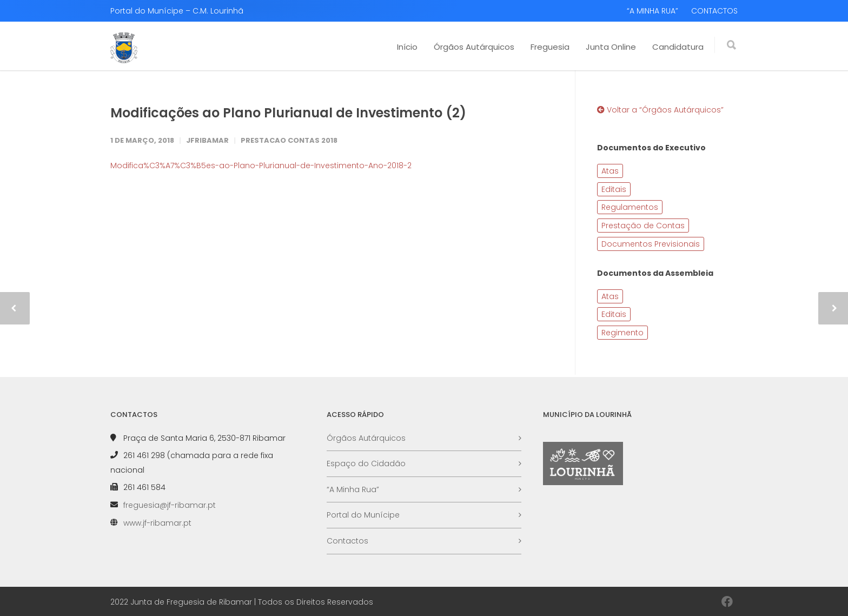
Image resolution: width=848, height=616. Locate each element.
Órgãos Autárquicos (474, 47)
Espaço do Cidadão (366, 463)
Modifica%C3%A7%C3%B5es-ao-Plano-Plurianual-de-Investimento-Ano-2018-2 (261, 165)
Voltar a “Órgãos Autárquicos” (660, 110)
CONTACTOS (714, 11)
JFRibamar (207, 140)
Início (407, 47)
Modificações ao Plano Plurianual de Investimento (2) (288, 113)
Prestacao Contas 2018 (289, 140)
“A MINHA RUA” (652, 11)
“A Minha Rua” (353, 489)
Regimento (622, 333)
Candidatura (678, 47)
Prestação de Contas (643, 226)
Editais (614, 189)
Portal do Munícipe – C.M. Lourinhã (177, 11)
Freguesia (550, 47)
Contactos (347, 541)
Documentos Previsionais (651, 244)
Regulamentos (630, 207)
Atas (610, 171)
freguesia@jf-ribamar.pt (170, 505)
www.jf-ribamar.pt (157, 523)
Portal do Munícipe (363, 515)
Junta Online (611, 47)
